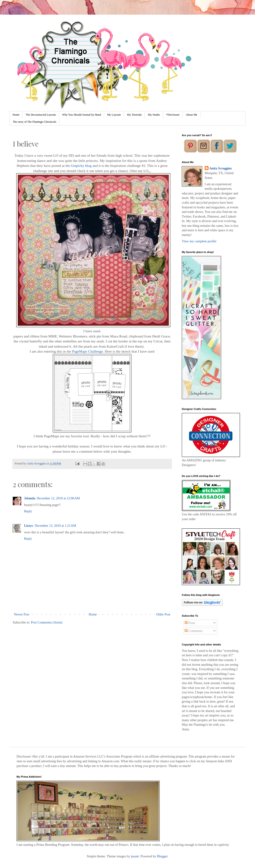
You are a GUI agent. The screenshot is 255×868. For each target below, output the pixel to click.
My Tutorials (134, 115)
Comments (194, 631)
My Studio (154, 115)
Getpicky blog (81, 166)
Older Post (163, 614)
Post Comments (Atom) (47, 622)
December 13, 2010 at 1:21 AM (55, 526)
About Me (192, 115)
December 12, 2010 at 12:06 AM (58, 498)
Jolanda (30, 498)
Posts (190, 623)
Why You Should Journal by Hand (82, 115)
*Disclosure (173, 115)
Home (16, 115)
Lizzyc (29, 526)
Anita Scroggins (221, 168)
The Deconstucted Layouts (41, 115)
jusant (135, 856)
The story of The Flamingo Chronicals (34, 122)
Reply (28, 511)
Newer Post (22, 614)
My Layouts (114, 115)
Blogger (162, 856)
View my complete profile (199, 241)
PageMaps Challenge (87, 351)
